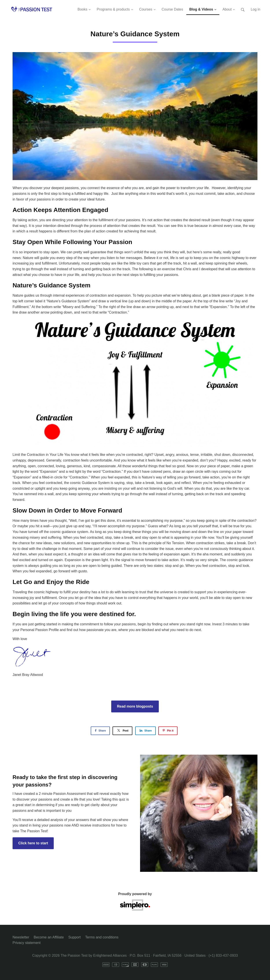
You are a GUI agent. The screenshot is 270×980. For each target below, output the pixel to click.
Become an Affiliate (49, 937)
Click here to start (33, 843)
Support (74, 937)
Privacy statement (27, 943)
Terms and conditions (102, 937)
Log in (255, 9)
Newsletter (21, 937)
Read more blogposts (135, 706)
